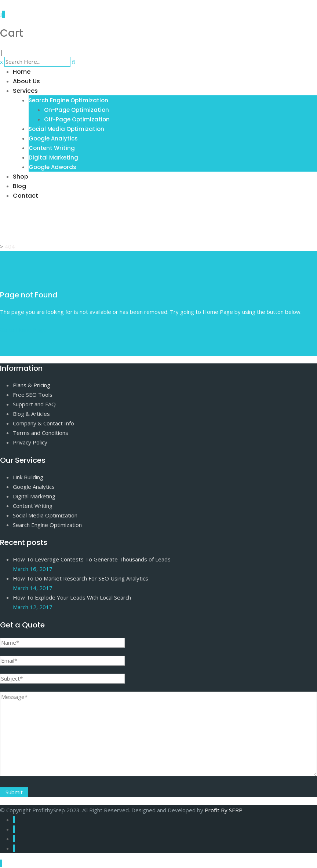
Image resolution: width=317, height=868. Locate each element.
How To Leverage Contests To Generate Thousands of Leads (92, 559)
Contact (25, 196)
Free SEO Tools (33, 395)
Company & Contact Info (43, 423)
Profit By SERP (224, 810)
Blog (19, 186)
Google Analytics (53, 138)
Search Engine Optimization (68, 100)
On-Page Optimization (76, 110)
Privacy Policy (30, 442)
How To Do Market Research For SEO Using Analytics (81, 578)
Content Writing (52, 148)
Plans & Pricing (32, 385)
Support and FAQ (34, 404)
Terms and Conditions (41, 433)
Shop (21, 177)
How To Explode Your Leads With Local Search (72, 597)
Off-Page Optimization (77, 119)
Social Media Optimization (66, 129)
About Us (26, 81)
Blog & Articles (31, 414)
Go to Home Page (23, 329)
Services (25, 91)
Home (22, 72)
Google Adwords (52, 167)
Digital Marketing (53, 158)
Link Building (28, 477)
